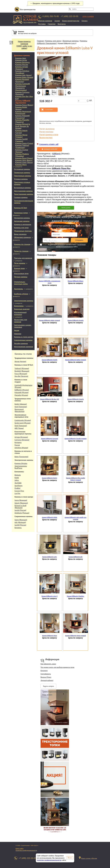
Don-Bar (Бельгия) (21, 376)
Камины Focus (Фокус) (24, 105)
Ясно (70, 858)
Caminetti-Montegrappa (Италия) (23, 386)
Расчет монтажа (46, 132)
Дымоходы (19, 289)
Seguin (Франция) (21, 503)
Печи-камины (20, 263)
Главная (40, 41)
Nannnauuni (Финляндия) (20, 410)
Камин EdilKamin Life (76, 557)
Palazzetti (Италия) (22, 392)
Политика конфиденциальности (26, 850)
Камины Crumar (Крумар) (22, 151)
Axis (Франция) (20, 522)
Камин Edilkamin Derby (50, 478)
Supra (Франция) (21, 500)
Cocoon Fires (19, 491)
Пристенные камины (23, 176)
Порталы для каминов (23, 258)
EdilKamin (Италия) (22, 390)
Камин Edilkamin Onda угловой (76, 636)
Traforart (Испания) (22, 368)
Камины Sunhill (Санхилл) (21, 140)
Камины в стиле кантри (24, 337)
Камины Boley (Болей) (24, 77)
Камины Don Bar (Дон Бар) (24, 98)
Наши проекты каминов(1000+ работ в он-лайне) (22, 45)
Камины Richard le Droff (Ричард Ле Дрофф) (23, 126)
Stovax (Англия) (20, 361)
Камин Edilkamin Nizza (50, 636)
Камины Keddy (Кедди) (21, 108)
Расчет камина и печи (49, 135)
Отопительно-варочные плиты (21, 283)
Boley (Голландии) (21, 457)
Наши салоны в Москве (89, 858)
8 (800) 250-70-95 (51, 16)
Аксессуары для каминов (21, 321)
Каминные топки (21, 213)
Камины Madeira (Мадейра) (22, 155)
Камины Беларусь (22, 63)
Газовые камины (21, 197)
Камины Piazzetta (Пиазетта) (22, 121)
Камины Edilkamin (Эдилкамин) (23, 102)
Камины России (22, 65)
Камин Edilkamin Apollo (50, 360)
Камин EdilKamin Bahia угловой (76, 360)
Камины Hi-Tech (21, 208)
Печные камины (21, 277)
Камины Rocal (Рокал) (24, 158)
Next (69, 93)
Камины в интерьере (23, 224)
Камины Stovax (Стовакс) (21, 136)
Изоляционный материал (20, 313)
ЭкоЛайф (18, 483)
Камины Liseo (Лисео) (24, 163)
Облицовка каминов (22, 237)
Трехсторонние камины (24, 194)
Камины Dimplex (21, 463)
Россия (17, 445)
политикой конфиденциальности (71, 246)
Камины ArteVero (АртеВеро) (22, 72)
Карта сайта (19, 849)
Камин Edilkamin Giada (50, 517)
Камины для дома (53, 41)
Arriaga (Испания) (21, 437)
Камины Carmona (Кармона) (22, 93)
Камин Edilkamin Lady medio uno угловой (76, 518)
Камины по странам (22, 244)
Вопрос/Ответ (46, 677)
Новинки (18, 334)
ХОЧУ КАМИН (88, 16)
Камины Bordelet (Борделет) (22, 81)
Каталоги (44, 671)
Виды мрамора (20, 234)
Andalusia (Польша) (22, 513)
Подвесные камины (22, 173)
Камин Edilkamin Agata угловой (50, 320)
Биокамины (19, 306)
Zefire (17, 480)
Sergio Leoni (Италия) (23, 423)
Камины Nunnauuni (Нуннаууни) (23, 113)
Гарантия (52, 24)
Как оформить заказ (48, 664)
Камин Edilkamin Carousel (49, 439)
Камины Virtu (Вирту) (24, 161)
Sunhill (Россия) (20, 510)
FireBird (17, 488)
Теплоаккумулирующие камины (24, 202)
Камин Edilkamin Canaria (76, 399)
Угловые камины (21, 179)
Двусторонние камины (23, 191)
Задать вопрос (48, 686)
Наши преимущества (71, 21)
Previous (38, 93)
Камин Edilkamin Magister (76, 596)
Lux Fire (17, 493)
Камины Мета (21, 165)
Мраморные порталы (23, 231)
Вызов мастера (46, 138)
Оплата (84, 21)
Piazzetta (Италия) (21, 395)
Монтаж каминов (45, 21)
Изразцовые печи (21, 273)
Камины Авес (21, 58)
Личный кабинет (47, 680)
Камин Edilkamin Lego (50, 557)
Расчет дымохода (47, 129)
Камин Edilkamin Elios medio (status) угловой (76, 479)
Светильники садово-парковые (23, 326)
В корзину (49, 110)
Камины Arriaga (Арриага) (22, 68)
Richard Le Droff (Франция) (20, 507)
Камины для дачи (21, 228)
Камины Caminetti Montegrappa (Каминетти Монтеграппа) (23, 87)
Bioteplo (18, 475)
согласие (61, 245)
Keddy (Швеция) (21, 404)
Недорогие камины (22, 218)
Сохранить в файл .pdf (49, 144)
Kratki (17, 478)
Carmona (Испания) (22, 440)
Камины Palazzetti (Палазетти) (22, 117)
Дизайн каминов (21, 343)
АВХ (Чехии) (19, 428)
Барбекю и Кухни (21, 294)
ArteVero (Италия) (21, 448)
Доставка (42, 24)
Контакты (62, 24)
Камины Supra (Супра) (24, 143)
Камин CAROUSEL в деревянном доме (49, 282)
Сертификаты (46, 674)
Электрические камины (24, 301)
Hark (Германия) (21, 407)
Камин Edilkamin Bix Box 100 (49, 399)
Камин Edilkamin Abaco (76, 281)
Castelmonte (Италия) (23, 420)
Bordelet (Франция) (22, 371)
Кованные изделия (22, 309)
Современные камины (23, 340)
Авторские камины (22, 221)
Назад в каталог (50, 149)
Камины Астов (21, 60)
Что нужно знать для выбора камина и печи (57, 667)
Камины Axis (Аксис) (23, 75)
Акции (57, 21)
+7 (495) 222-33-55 (69, 16)
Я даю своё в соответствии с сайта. (63, 246)
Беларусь (18, 442)
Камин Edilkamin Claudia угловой (76, 439)
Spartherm (18, 486)
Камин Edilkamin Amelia (76, 320)
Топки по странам (21, 251)
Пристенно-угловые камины (22, 183)
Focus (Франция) (21, 374)
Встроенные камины (22, 188)
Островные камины (22, 169)
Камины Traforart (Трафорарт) (22, 147)
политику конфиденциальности (49, 860)
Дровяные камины (22, 55)
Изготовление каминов (24, 347)
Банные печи (19, 268)
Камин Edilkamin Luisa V (50, 596)
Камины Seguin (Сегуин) (21, 132)
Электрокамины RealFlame (21, 467)
